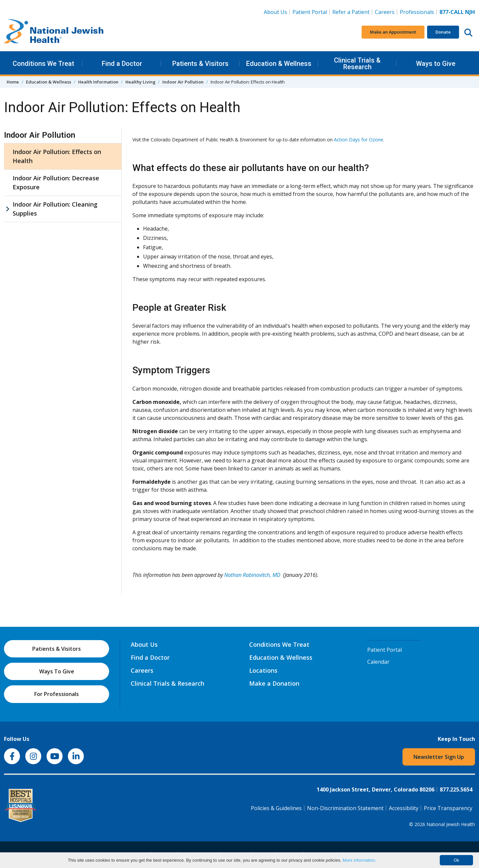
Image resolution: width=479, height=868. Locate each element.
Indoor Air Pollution (183, 82)
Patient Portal (310, 12)
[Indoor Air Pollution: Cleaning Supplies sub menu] (7, 209)
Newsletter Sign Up (439, 757)
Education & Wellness (279, 64)
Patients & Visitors (200, 64)
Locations (263, 670)
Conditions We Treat (43, 64)
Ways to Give (436, 64)
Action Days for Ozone (359, 140)
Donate (443, 32)
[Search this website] (468, 32)
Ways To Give (57, 671)
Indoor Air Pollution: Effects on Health (57, 156)
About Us (275, 12)
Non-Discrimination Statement (345, 808)
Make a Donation (274, 683)
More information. (359, 860)
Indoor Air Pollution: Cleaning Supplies (55, 209)
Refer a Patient (351, 12)
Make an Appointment (393, 32)
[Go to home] (54, 32)
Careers (386, 12)
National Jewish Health (451, 824)
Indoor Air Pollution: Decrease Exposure (56, 182)
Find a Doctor (122, 64)
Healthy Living (140, 82)
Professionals (417, 12)
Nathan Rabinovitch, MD (252, 575)
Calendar (378, 662)
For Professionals (57, 694)
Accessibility (404, 808)
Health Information (98, 82)
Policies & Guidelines (276, 808)
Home (13, 82)
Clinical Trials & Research (357, 64)
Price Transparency (448, 808)
